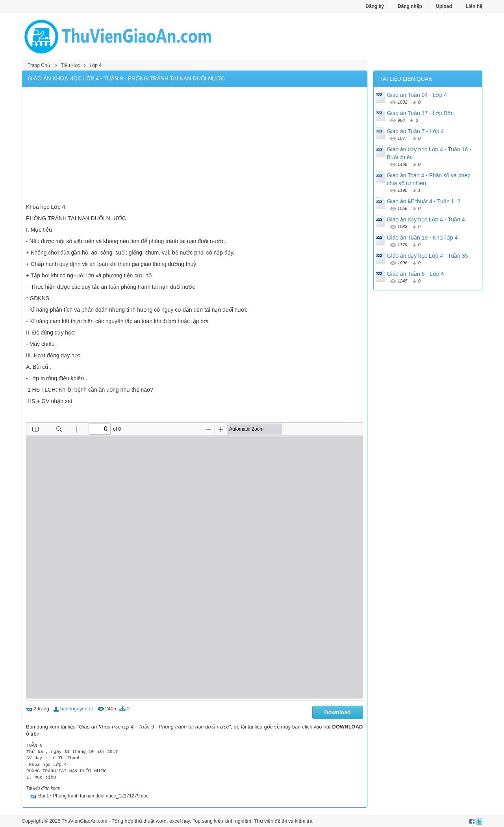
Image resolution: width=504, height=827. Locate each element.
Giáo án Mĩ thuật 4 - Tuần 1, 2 (424, 201)
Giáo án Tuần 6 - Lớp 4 (416, 274)
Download (338, 712)
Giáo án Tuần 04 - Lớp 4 (417, 95)
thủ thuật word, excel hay (162, 821)
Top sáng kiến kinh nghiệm (222, 821)
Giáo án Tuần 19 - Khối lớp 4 (422, 238)
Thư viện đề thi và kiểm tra (283, 821)
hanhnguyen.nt (77, 709)
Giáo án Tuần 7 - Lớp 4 (416, 131)
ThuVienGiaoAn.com (84, 821)
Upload (444, 6)
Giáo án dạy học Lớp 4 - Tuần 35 (428, 256)
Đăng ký (375, 6)
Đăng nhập (410, 6)
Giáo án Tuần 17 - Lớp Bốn (421, 113)
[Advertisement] (195, 146)
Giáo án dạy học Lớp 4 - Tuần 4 (426, 219)
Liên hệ (474, 6)
